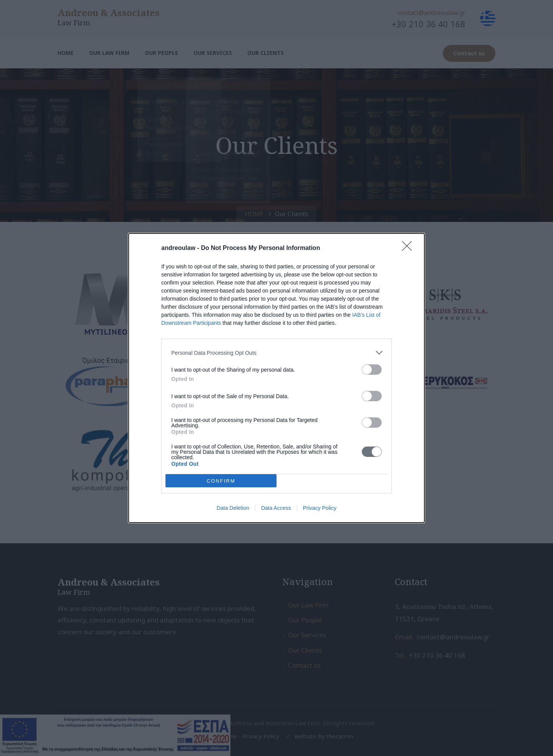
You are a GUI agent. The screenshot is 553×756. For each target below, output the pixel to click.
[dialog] (276, 378)
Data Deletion (233, 508)
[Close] (409, 248)
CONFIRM (221, 481)
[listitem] (276, 353)
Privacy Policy (320, 508)
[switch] (372, 370)
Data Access (276, 508)
